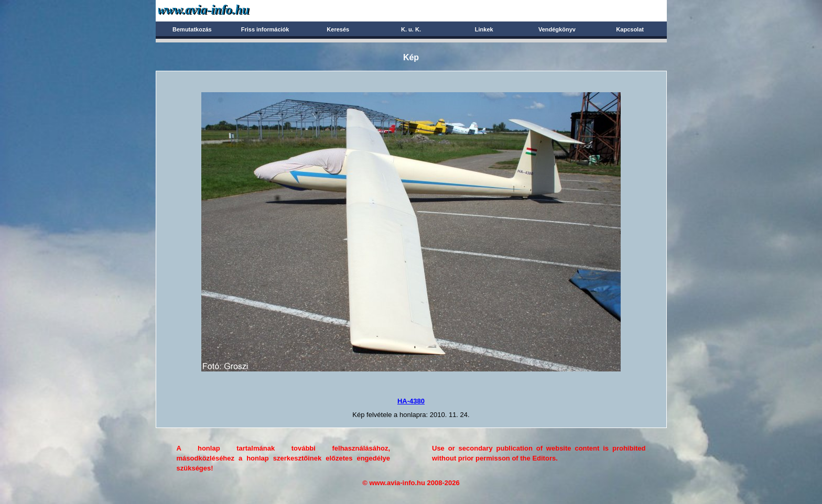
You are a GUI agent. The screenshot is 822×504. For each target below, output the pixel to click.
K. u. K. (411, 29)
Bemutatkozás (192, 29)
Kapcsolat (630, 29)
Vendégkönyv (557, 29)
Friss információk (265, 29)
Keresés (338, 29)
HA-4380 (411, 401)
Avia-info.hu (222, 10)
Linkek (484, 29)
